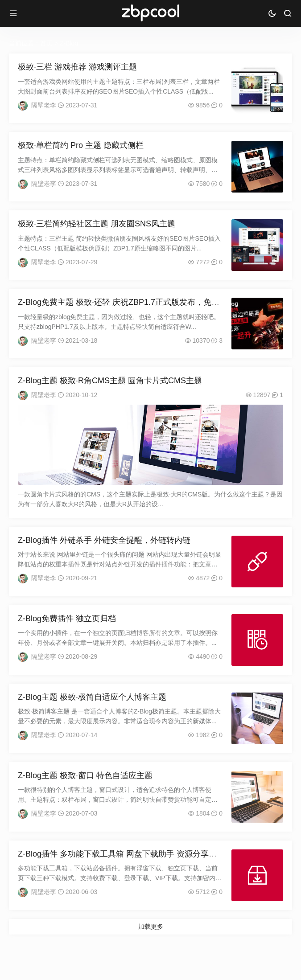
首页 (46, 43)
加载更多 (151, 927)
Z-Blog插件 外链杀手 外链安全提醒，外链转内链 (104, 540)
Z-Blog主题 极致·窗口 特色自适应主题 (85, 775)
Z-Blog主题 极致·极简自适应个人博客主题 (92, 697)
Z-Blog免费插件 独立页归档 (67, 619)
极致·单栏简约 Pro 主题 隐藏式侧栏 (81, 145)
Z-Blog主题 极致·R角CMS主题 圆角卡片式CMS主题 (110, 381)
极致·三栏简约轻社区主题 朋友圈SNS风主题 (97, 224)
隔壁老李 (44, 105)
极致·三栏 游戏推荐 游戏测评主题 (77, 67)
